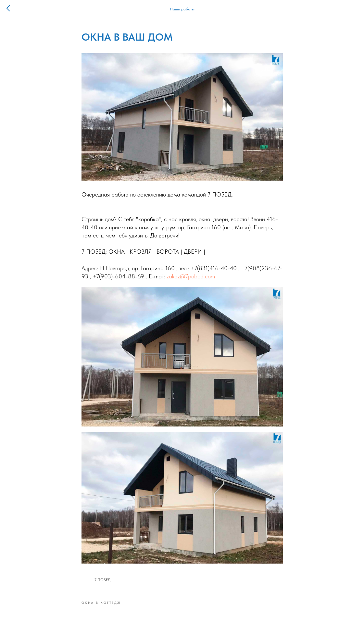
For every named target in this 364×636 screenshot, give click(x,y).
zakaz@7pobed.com (191, 276)
